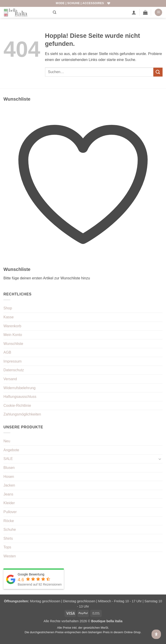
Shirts (8, 538)
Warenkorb (12, 326)
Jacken (9, 485)
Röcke (9, 521)
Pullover (10, 512)
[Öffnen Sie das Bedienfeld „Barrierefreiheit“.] (156, 634)
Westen (10, 556)
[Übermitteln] (158, 72)
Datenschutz (14, 370)
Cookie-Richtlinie (17, 406)
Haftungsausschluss (20, 397)
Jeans (8, 494)
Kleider (9, 503)
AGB (7, 352)
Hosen (9, 477)
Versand (10, 379)
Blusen (9, 468)
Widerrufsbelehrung (20, 388)
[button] (145, 12)
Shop (8, 308)
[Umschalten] (160, 459)
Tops (7, 547)
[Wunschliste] (109, 3)
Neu (7, 441)
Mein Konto (13, 335)
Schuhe (10, 530)
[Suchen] (55, 12)
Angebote (11, 450)
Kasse (8, 317)
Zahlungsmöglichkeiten (22, 414)
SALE (8, 459)
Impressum (13, 361)
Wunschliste (13, 344)
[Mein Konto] (134, 12)
